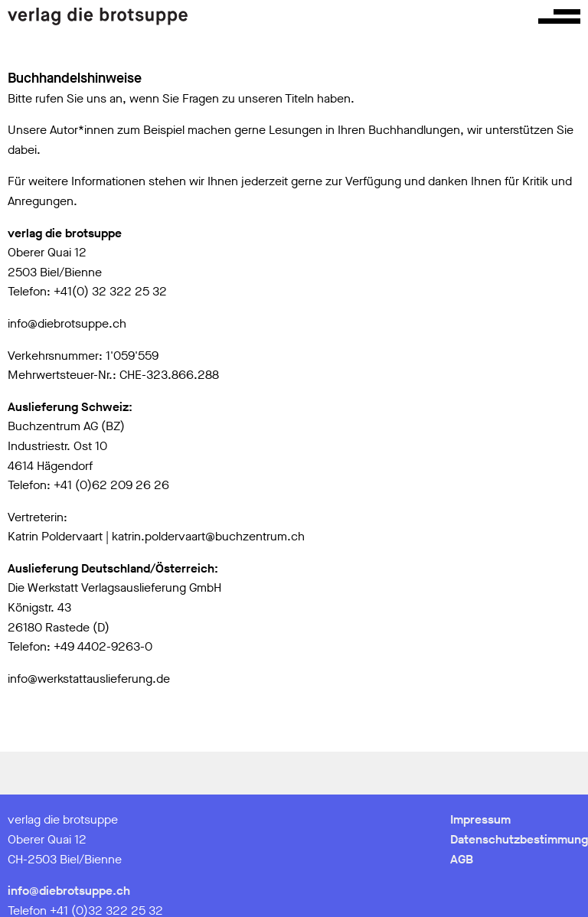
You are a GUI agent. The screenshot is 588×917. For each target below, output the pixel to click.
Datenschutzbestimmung (519, 839)
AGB (462, 859)
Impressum (480, 819)
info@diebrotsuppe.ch (69, 891)
